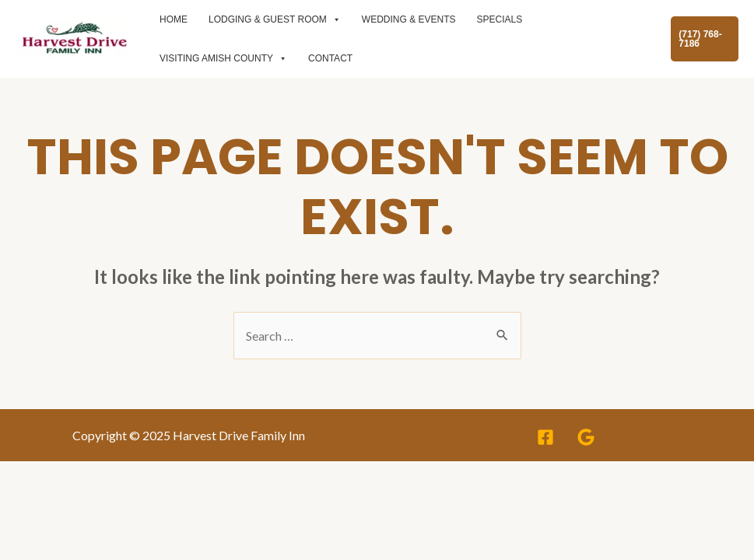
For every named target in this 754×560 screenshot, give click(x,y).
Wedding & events (409, 19)
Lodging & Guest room (275, 19)
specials (500, 19)
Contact (330, 58)
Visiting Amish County (223, 58)
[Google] (586, 437)
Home (174, 19)
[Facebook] (545, 437)
